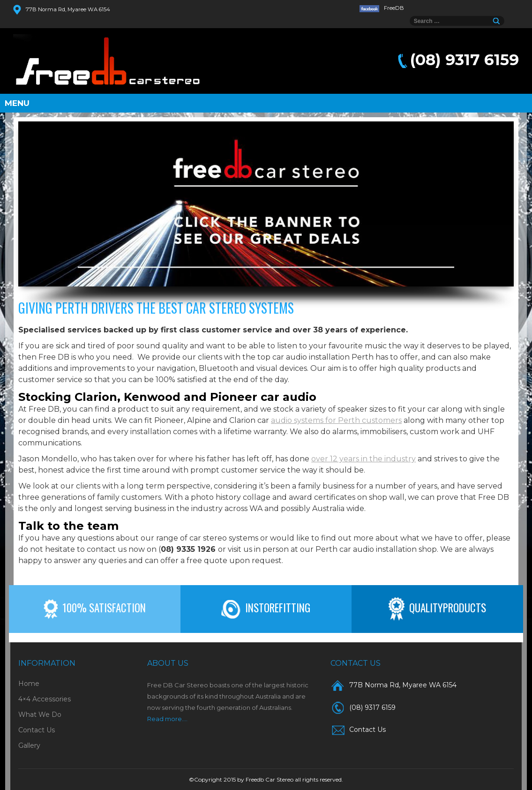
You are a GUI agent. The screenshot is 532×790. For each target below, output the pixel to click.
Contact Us (37, 730)
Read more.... (167, 719)
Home (29, 684)
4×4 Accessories (45, 699)
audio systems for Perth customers (336, 420)
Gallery (29, 745)
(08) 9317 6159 (465, 60)
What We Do (40, 715)
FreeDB (382, 8)
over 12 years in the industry (363, 459)
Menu (17, 103)
